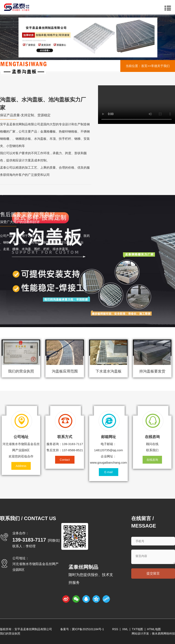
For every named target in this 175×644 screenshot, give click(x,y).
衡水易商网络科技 (163, 633)
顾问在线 (152, 444)
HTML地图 (154, 629)
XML (125, 629)
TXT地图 (137, 629)
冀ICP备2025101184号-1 (88, 629)
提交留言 (153, 573)
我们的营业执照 (10, 633)
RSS (115, 629)
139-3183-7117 (29, 540)
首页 (144, 66)
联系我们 (152, 450)
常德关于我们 (160, 66)
